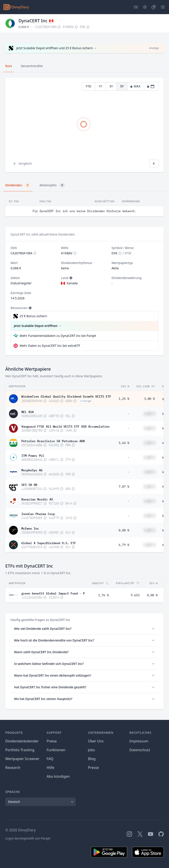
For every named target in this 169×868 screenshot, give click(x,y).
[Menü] (163, 7)
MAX (135, 86)
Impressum (139, 741)
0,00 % (124, 530)
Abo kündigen (58, 776)
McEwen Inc (30, 528)
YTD (88, 86)
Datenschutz (140, 750)
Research (13, 768)
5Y (122, 86)
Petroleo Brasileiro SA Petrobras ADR (53, 441)
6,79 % (124, 545)
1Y (100, 86)
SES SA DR (29, 484)
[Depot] (154, 7)
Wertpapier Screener (22, 759)
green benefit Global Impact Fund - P (53, 593)
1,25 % (124, 399)
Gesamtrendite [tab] (32, 66)
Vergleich (22, 164)
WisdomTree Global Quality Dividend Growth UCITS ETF (66, 396)
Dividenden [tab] (18, 185)
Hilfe (51, 768)
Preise (52, 741)
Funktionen (56, 750)
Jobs (92, 750)
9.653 (135, 595)
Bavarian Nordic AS (37, 499)
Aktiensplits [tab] (52, 185)
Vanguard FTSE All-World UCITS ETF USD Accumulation (65, 426)
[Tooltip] (70, 278)
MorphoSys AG (32, 470)
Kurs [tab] (9, 66)
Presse (93, 768)
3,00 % (149, 399)
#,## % (149, 414)
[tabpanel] (84, 125)
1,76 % (103, 595)
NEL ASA (28, 411)
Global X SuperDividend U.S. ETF (49, 543)
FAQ (50, 759)
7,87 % (124, 487)
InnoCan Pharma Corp (38, 513)
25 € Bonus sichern (33, 316)
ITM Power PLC (33, 455)
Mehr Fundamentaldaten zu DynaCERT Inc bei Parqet (58, 336)
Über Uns (96, 741)
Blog (92, 759)
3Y (111, 86)
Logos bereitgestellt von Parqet (28, 838)
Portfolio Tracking (20, 750)
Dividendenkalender (22, 741)
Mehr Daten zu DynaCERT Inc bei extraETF (50, 346)
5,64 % (124, 443)
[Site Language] (136, 7)
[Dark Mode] (145, 7)
